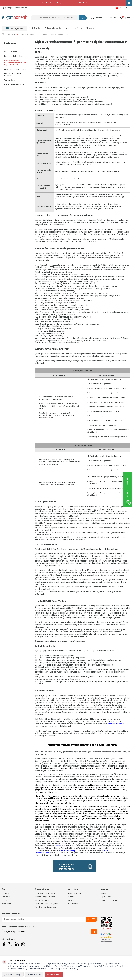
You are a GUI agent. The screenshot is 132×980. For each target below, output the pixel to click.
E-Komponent (9, 35)
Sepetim (5, 900)
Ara (83, 18)
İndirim (71, 897)
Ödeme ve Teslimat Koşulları (13, 75)
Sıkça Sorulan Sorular (110, 900)
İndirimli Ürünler (74, 28)
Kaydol (91, 919)
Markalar (91, 28)
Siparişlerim (7, 903)
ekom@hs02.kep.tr (116, 724)
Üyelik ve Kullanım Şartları (15, 84)
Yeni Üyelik (6, 897)
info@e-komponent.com (15, 8)
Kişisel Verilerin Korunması (45, 907)
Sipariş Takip (106, 897)
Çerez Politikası (11, 52)
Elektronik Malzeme (75, 894)
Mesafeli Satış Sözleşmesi (15, 69)
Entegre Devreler (53, 28)
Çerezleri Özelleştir (13, 974)
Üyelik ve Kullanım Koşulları (46, 894)
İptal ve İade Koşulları (13, 56)
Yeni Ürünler (35, 28)
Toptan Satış (10, 80)
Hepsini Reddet (34, 974)
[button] (10, 3)
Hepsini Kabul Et (54, 974)
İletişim (104, 894)
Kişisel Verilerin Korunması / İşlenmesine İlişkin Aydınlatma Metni (44, 35)
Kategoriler (14, 28)
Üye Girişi (6, 894)
